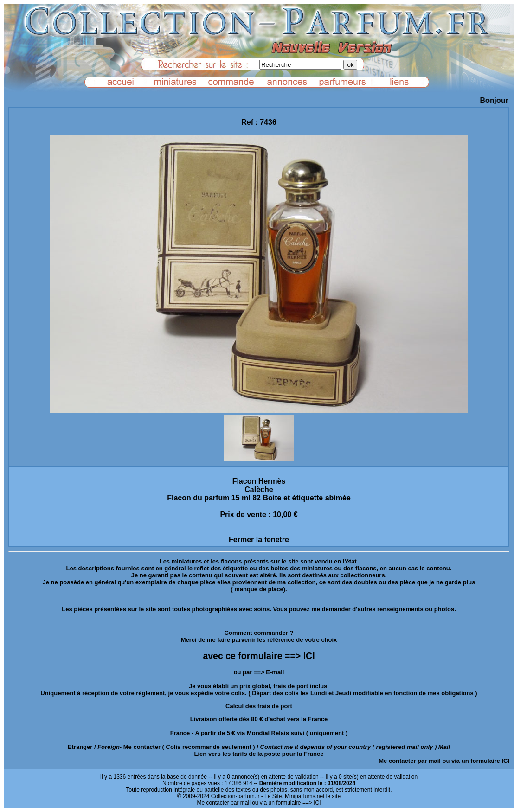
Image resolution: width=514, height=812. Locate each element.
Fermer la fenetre (259, 540)
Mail (444, 747)
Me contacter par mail (410, 761)
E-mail (275, 672)
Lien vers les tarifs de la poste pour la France (259, 754)
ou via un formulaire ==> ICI (286, 803)
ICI (505, 761)
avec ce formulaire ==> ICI (259, 656)
